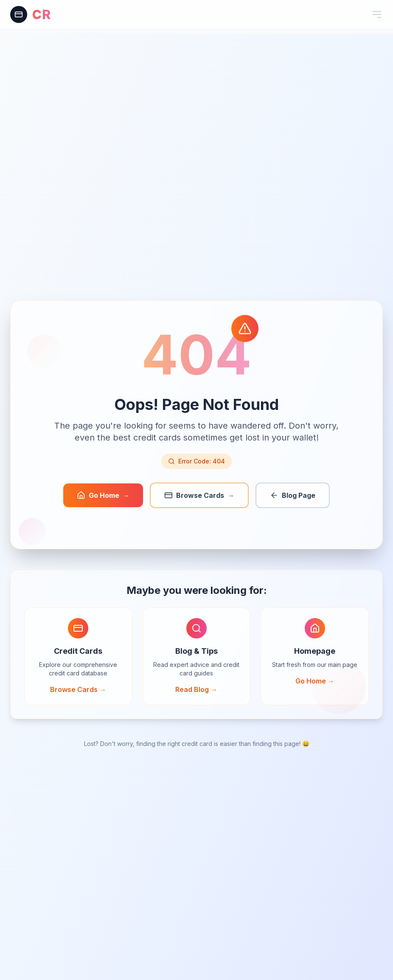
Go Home (103, 495)
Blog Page (293, 495)
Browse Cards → (78, 689)
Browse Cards (199, 495)
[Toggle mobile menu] (377, 14)
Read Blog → (196, 689)
